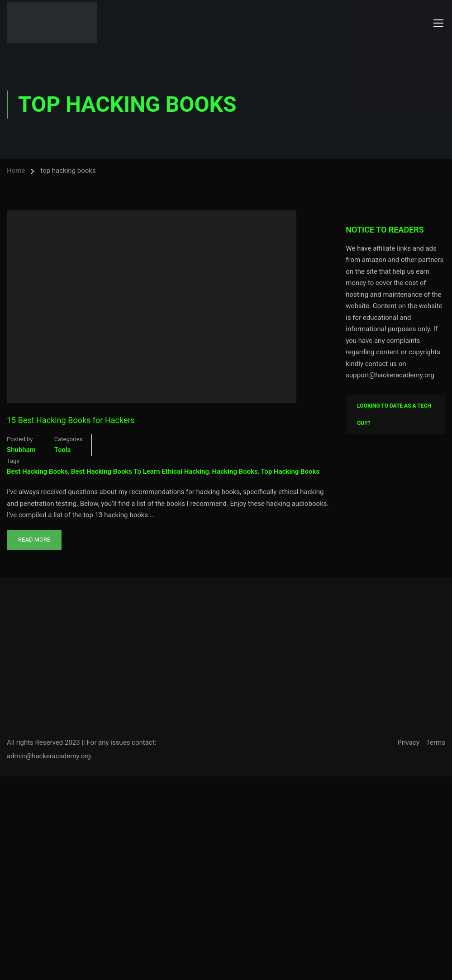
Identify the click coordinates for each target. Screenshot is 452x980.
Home (16, 171)
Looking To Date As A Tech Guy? (394, 414)
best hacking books (37, 471)
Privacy (408, 742)
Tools (63, 450)
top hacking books (290, 471)
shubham (21, 450)
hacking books (235, 471)
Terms (436, 742)
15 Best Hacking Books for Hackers (71, 420)
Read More (34, 537)
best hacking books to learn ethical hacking (140, 471)
